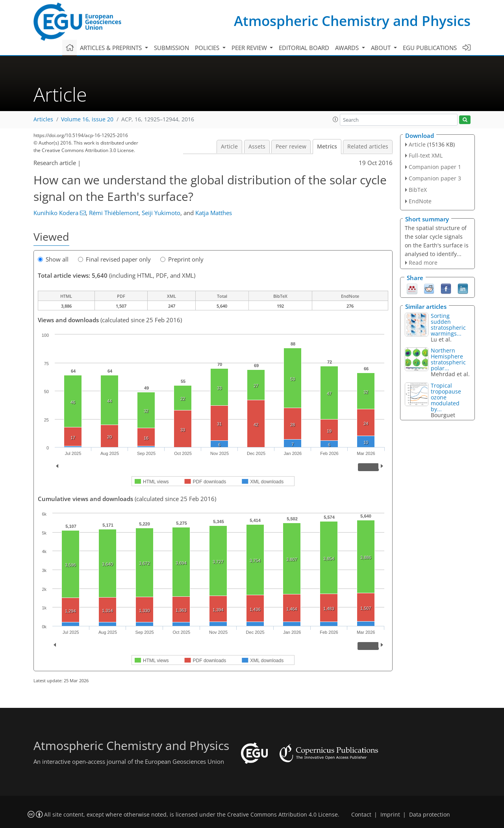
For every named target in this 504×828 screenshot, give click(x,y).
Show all (53, 259)
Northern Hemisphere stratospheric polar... (448, 359)
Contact (361, 815)
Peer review (291, 147)
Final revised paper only (114, 259)
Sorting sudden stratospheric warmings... (448, 325)
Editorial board (304, 48)
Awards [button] (348, 48)
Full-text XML (426, 155)
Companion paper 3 (435, 178)
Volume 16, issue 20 (87, 119)
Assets (257, 147)
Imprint (390, 815)
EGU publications (430, 48)
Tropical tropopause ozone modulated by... (446, 397)
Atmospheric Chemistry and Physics (352, 21)
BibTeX (418, 190)
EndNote (420, 201)
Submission (171, 48)
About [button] (382, 48)
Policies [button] (208, 48)
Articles (43, 119)
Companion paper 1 (435, 167)
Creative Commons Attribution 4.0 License (283, 815)
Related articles (368, 147)
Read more (423, 263)
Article (229, 147)
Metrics (327, 147)
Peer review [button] (250, 48)
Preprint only (182, 259)
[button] (335, 119)
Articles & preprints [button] (112, 48)
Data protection (430, 815)
